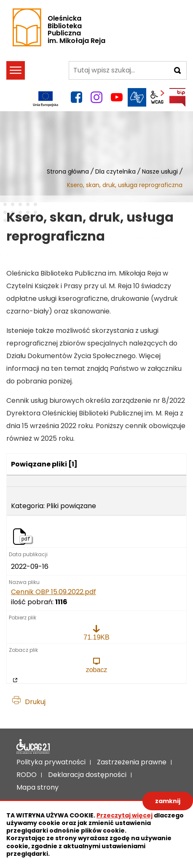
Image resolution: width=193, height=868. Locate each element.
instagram (96, 97)
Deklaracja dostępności (33, 747)
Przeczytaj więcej (125, 815)
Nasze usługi (160, 171)
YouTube (117, 97)
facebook (76, 97)
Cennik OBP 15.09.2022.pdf (54, 592)
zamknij (168, 801)
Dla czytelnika (115, 171)
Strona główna (68, 171)
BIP (177, 97)
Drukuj (35, 702)
